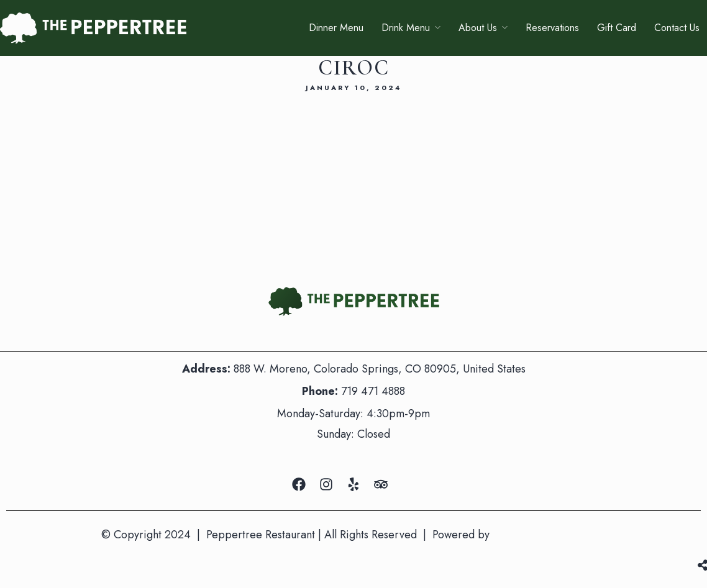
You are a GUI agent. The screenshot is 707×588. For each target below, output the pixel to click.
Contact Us (677, 28)
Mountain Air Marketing (550, 535)
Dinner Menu (336, 28)
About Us (478, 28)
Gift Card (617, 28)
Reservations (552, 28)
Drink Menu (406, 28)
